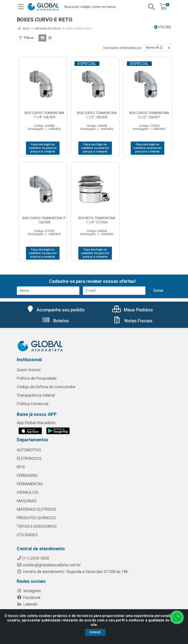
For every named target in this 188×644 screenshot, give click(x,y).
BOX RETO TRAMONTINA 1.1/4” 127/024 (97, 220)
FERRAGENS (27, 475)
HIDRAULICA (28, 492)
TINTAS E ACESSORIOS (37, 526)
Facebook (29, 598)
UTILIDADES (27, 535)
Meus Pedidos (133, 310)
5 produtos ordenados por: (123, 48)
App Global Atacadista (36, 423)
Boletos (55, 321)
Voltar (162, 27)
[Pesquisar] (151, 7)
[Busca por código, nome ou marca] (103, 7)
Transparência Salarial (36, 395)
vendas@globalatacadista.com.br (49, 565)
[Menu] (21, 7)
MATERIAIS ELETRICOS (36, 509)
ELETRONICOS (29, 459)
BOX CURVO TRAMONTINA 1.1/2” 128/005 (97, 115)
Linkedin (27, 604)
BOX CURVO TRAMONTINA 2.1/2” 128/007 (149, 115)
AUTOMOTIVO (29, 450)
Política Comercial (33, 404)
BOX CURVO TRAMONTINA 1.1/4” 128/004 (44, 115)
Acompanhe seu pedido (55, 310)
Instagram (29, 591)
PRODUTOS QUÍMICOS (36, 518)
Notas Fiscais (133, 321)
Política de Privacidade (37, 378)
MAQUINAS (27, 501)
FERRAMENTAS (30, 484)
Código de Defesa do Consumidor (46, 387)
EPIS (21, 467)
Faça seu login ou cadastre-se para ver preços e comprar (43, 148)
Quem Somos (29, 370)
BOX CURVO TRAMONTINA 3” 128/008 (44, 220)
